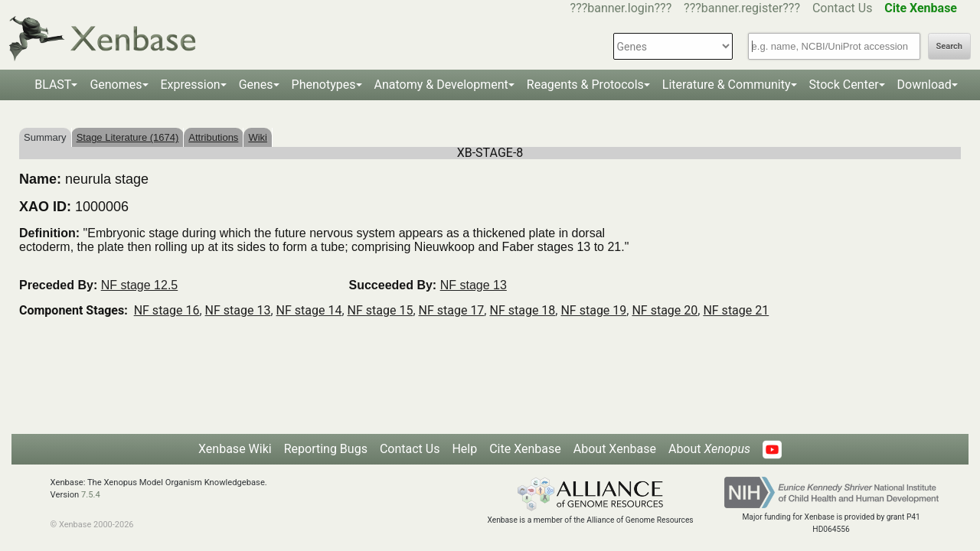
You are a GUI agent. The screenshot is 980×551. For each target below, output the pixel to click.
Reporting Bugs (326, 449)
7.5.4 (91, 495)
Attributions (213, 137)
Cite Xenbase (525, 449)
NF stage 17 (452, 310)
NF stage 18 (522, 310)
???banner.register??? (742, 8)
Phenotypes (324, 85)
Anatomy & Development (441, 85)
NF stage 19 (593, 310)
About (709, 449)
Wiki (258, 137)
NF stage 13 (474, 285)
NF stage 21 (736, 310)
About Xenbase (615, 449)
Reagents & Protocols (585, 85)
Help (464, 449)
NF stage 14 (309, 310)
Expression (191, 85)
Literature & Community (727, 85)
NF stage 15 (381, 310)
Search (949, 46)
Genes (256, 85)
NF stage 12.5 (140, 285)
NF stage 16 (167, 310)
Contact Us (843, 8)
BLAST (53, 85)
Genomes (116, 85)
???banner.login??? (621, 8)
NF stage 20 (665, 310)
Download (924, 85)
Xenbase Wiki (235, 449)
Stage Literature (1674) (128, 137)
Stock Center (844, 85)
